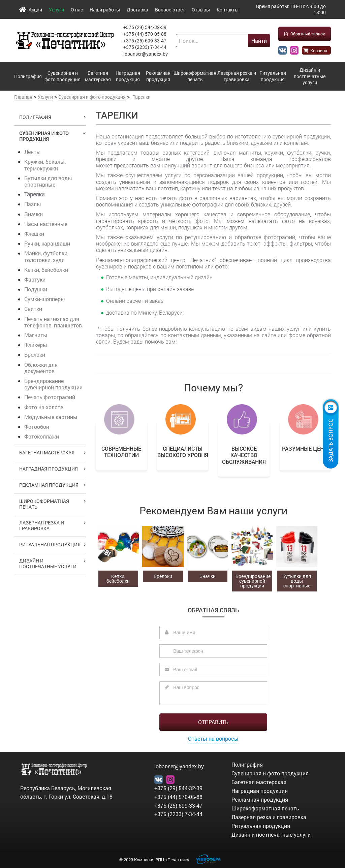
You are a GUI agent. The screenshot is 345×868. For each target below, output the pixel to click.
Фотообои (37, 427)
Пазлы (33, 204)
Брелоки (35, 355)
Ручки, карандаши (47, 243)
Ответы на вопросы (213, 738)
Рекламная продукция (158, 76)
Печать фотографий (50, 397)
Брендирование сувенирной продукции (53, 384)
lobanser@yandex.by (146, 54)
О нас (77, 10)
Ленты (33, 152)
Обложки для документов (41, 368)
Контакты (228, 10)
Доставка (137, 10)
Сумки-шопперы (45, 299)
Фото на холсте (44, 407)
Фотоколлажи (42, 436)
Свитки (33, 309)
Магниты (36, 335)
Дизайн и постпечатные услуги (310, 76)
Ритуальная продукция (273, 76)
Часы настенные (46, 224)
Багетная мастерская (98, 76)
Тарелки (34, 194)
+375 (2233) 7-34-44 (145, 47)
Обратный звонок (305, 34)
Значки (34, 214)
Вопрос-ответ (170, 10)
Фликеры (36, 345)
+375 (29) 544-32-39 (145, 27)
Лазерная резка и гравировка (237, 76)
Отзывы (201, 10)
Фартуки (35, 279)
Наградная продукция (128, 76)
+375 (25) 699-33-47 (145, 41)
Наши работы (105, 10)
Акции (35, 10)
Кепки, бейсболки (46, 270)
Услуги (56, 10)
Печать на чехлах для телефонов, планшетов (53, 322)
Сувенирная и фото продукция (62, 76)
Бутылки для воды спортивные (48, 181)
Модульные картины (51, 417)
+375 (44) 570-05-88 (145, 34)
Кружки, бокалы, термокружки (45, 165)
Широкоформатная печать (195, 76)
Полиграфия (28, 76)
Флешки (34, 234)
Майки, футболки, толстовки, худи (46, 256)
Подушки (36, 289)
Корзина (315, 50)
